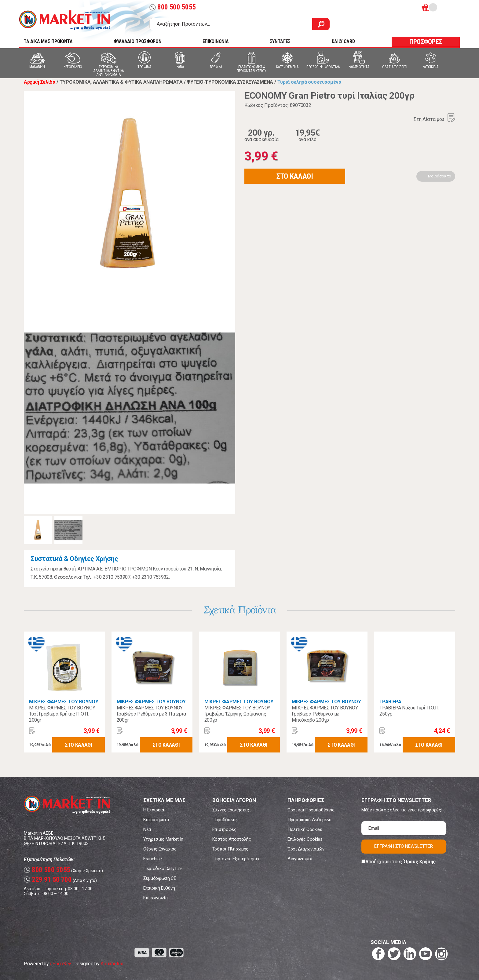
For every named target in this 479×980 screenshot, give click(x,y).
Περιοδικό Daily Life (163, 869)
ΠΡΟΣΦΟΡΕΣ (426, 42)
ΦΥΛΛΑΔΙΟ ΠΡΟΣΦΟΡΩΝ (137, 41)
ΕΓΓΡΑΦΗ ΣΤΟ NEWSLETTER (404, 846)
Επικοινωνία (155, 898)
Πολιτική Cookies (305, 829)
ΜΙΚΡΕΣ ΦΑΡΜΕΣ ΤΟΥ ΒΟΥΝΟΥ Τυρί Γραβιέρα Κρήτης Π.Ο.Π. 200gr (62, 714)
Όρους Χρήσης (420, 862)
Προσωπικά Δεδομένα (309, 820)
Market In (64, 20)
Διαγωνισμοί (300, 859)
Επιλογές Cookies (305, 839)
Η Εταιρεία (154, 810)
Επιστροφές (224, 829)
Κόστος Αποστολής (232, 839)
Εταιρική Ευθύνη (159, 888)
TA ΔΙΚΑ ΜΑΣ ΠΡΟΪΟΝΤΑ (48, 41)
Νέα (147, 829)
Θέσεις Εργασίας (160, 849)
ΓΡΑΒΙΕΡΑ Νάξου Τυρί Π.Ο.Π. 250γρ (409, 711)
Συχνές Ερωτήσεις (231, 810)
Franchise (153, 859)
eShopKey (60, 964)
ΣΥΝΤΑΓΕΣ (280, 41)
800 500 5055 (173, 7)
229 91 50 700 (48, 880)
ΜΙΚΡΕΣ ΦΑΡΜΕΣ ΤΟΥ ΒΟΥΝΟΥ (64, 702)
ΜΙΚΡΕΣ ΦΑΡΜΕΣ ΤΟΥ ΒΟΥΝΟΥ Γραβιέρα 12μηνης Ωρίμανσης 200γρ (237, 714)
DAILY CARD (343, 41)
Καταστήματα (156, 820)
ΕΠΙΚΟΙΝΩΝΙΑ (216, 41)
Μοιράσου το (440, 176)
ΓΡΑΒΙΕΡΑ (390, 702)
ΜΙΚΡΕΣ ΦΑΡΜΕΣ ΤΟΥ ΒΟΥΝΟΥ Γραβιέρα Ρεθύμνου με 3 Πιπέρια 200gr (151, 714)
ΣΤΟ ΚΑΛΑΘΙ (295, 176)
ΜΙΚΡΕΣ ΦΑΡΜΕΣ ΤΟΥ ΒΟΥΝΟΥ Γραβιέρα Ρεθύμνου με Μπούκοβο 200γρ (325, 714)
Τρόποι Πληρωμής (230, 849)
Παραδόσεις (225, 820)
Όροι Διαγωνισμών (306, 849)
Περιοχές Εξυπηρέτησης (236, 859)
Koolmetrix (112, 964)
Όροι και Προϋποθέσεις (311, 810)
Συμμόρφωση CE (160, 878)
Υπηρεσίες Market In (163, 839)
